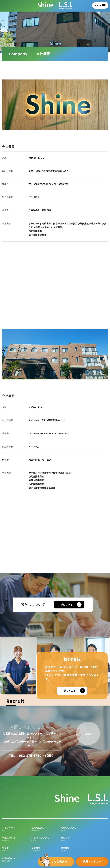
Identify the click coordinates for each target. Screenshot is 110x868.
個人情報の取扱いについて (31, 866)
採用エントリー (92, 862)
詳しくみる (68, 605)
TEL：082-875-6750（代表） (32, 756)
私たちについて (55, 829)
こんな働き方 (59, 862)
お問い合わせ (97, 840)
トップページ (13, 829)
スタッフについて (97, 829)
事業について (76, 829)
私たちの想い (34, 829)
